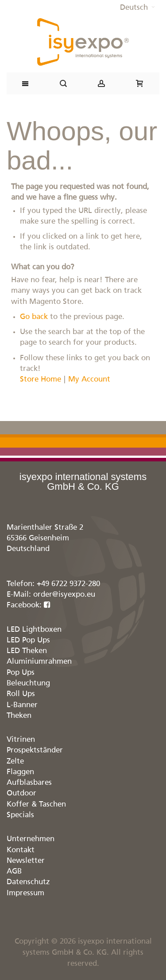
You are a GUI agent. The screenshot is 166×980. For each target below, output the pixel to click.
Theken (19, 716)
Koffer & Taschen (36, 805)
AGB (14, 872)
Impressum (25, 893)
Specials (20, 815)
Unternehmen (31, 839)
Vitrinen (21, 740)
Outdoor (21, 793)
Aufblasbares (29, 783)
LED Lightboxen (34, 630)
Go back (34, 317)
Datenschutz (28, 882)
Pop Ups (21, 673)
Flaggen (20, 772)
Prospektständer (35, 750)
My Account (89, 380)
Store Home (41, 380)
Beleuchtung (28, 683)
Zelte (15, 762)
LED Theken (27, 651)
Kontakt (21, 850)
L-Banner (22, 705)
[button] (137, 8)
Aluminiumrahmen (39, 662)
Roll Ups (21, 694)
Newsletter (26, 861)
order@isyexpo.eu (64, 595)
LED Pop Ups (28, 640)
